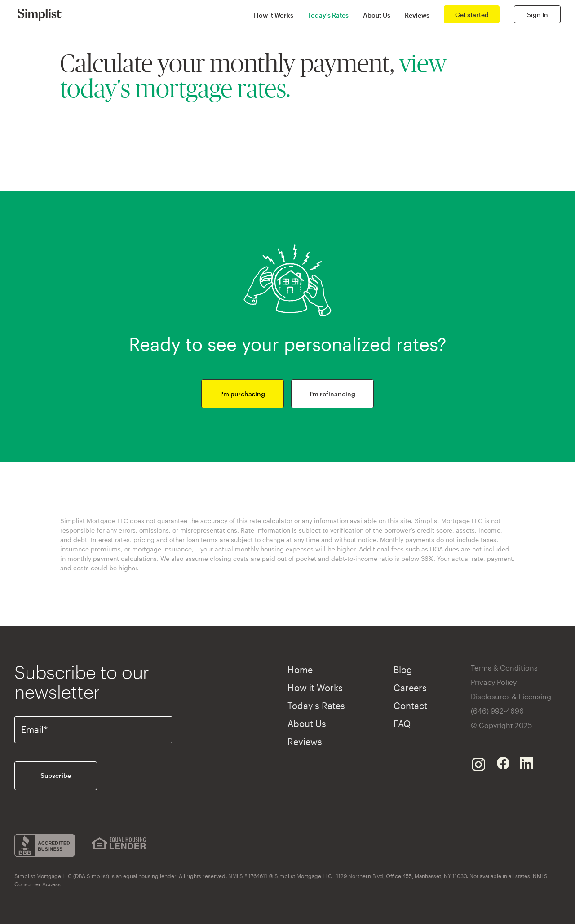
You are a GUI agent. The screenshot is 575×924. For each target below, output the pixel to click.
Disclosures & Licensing (511, 696)
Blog (403, 670)
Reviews (417, 15)
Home (300, 670)
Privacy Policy (494, 682)
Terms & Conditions (504, 668)
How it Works (274, 15)
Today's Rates (328, 15)
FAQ (402, 724)
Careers (410, 688)
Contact (410, 706)
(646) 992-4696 (497, 711)
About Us (377, 15)
